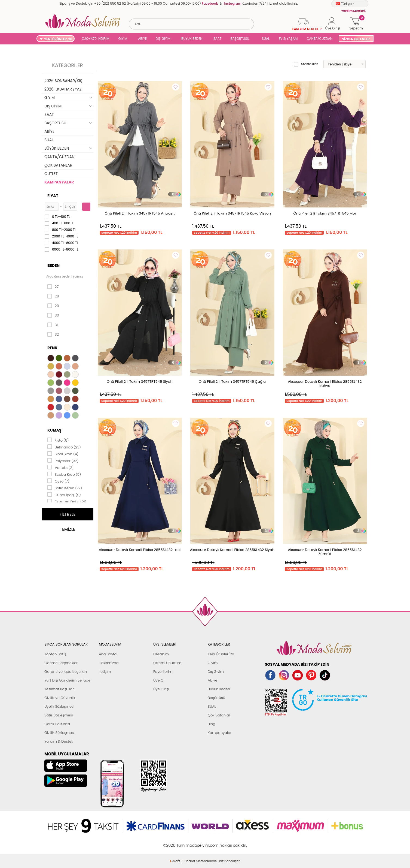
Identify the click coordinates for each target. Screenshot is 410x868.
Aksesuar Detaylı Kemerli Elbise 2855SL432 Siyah (232, 550)
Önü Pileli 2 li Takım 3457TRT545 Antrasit (140, 213)
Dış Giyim (216, 672)
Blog (212, 724)
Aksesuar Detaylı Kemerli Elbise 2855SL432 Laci (140, 550)
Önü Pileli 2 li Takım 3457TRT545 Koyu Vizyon (232, 213)
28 (53, 296)
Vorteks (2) (60, 467)
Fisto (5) (58, 440)
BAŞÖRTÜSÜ (240, 39)
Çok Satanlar (219, 715)
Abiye (212, 680)
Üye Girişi (161, 689)
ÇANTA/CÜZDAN (319, 39)
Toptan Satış (55, 654)
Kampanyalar (220, 733)
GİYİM (123, 39)
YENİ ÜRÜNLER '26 (58, 39)
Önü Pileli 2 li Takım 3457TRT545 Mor (325, 213)
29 (53, 306)
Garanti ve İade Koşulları (66, 672)
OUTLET (51, 174)
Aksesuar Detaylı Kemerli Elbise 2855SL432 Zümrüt (325, 552)
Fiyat (53, 196)
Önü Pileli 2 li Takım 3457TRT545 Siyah (140, 382)
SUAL (265, 39)
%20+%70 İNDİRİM (96, 39)
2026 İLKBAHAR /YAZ (63, 89)
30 (53, 315)
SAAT (218, 39)
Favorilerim (163, 672)
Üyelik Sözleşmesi (59, 706)
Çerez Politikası (57, 724)
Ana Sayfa (108, 654)
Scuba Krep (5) (64, 474)
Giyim (213, 663)
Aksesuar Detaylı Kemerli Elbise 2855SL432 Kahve (325, 384)
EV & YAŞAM (288, 39)
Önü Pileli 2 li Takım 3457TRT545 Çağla (232, 382)
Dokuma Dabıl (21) (67, 501)
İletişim (105, 672)
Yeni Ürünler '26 (221, 654)
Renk (52, 348)
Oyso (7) (58, 481)
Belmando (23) (64, 447)
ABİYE (142, 39)
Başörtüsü (216, 698)
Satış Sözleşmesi (59, 715)
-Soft (175, 843)
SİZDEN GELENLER (356, 39)
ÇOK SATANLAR (58, 165)
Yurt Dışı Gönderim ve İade (67, 680)
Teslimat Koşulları (59, 689)
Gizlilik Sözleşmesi (59, 733)
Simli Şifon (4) (63, 454)
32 (53, 334)
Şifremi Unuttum (167, 663)
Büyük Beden (219, 689)
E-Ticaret (188, 843)
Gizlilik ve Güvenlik (60, 698)
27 (53, 287)
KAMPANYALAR (59, 182)
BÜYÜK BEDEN (192, 39)
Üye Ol (159, 680)
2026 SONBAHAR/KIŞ (63, 81)
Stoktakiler (306, 64)
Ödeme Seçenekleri (61, 663)
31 (53, 325)
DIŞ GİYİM (163, 39)
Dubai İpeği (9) (64, 495)
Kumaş (54, 430)
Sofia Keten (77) (65, 488)
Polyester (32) (63, 460)
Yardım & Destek (59, 741)
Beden (53, 266)
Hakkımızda (109, 663)
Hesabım (161, 654)
